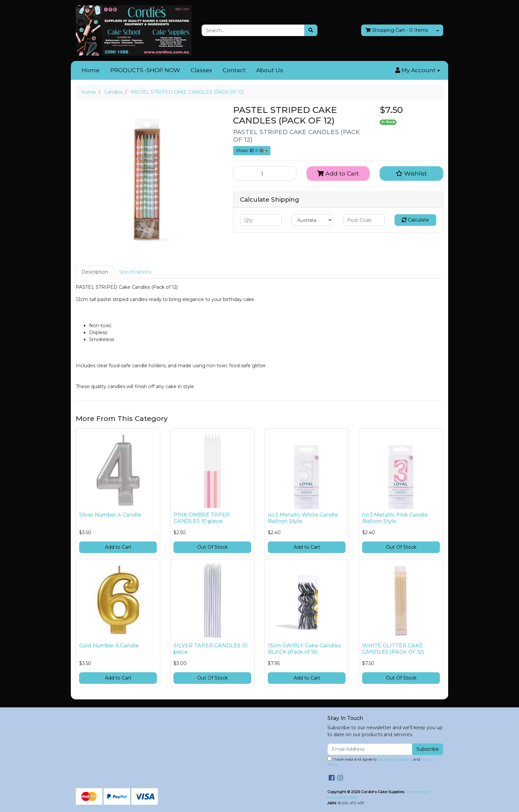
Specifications (135, 272)
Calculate (415, 220)
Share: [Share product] (250, 151)
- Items (397, 30)
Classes (201, 70)
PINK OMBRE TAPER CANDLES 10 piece (202, 518)
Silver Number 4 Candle (110, 515)
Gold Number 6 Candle (109, 646)
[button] (418, 71)
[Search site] (311, 30)
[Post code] (364, 220)
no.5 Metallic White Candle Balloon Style (303, 518)
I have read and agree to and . (381, 762)
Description (95, 272)
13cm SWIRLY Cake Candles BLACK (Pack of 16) (304, 649)
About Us (270, 70)
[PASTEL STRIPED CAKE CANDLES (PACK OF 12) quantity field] (265, 174)
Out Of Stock (212, 547)
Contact (234, 70)
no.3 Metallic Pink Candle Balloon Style (395, 518)
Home (91, 70)
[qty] (261, 220)
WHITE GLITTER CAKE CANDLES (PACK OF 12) (393, 649)
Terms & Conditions (395, 759)
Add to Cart (338, 173)
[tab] (95, 272)
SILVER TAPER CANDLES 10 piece (211, 649)
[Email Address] (370, 749)
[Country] (312, 220)
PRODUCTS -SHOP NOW (145, 70)
